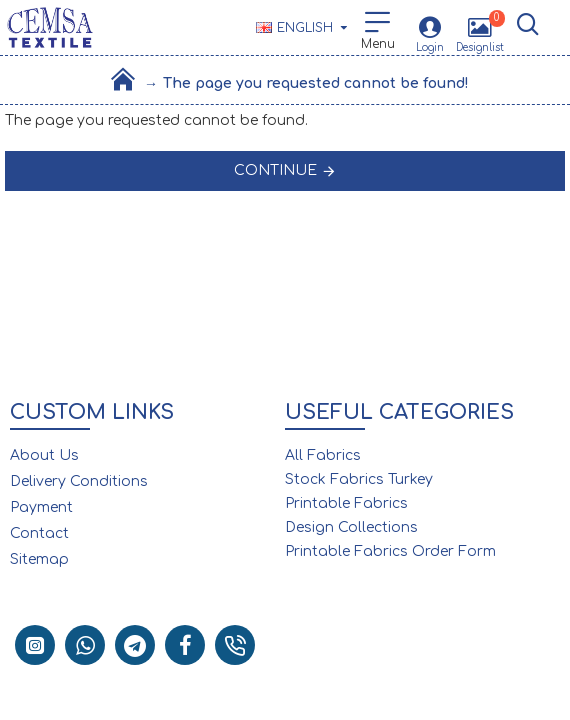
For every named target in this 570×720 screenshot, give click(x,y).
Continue (275, 170)
